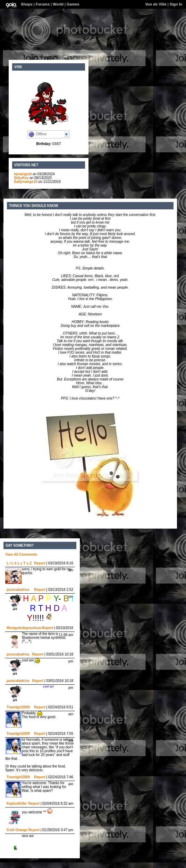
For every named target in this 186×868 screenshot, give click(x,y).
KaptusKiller (17, 803)
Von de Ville (156, 4)
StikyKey (21, 178)
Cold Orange (17, 830)
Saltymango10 (26, 182)
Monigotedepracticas (24, 628)
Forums (43, 4)
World (58, 4)
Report (40, 563)
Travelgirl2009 (18, 707)
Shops (27, 4)
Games (73, 4)
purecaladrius (18, 590)
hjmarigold (23, 174)
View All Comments (21, 554)
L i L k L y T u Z (19, 563)
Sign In (176, 4)
